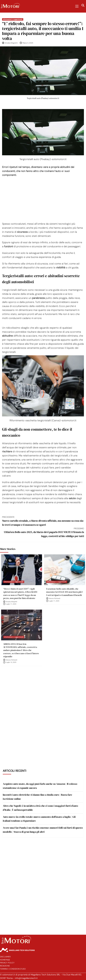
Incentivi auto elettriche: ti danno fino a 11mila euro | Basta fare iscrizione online (37, 797)
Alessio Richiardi (55, 598)
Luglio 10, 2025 (11, 662)
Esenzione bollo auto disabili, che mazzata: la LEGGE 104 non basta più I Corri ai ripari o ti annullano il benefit (64, 592)
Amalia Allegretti (11, 43)
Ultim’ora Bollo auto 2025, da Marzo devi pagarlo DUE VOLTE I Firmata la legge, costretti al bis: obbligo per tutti (43, 532)
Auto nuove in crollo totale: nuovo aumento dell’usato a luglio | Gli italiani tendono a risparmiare (39, 819)
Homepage (5, 960)
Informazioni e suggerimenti (13, 19)
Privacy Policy (7, 963)
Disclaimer (5, 957)
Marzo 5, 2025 (28, 43)
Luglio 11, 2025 (11, 604)
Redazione (5, 966)
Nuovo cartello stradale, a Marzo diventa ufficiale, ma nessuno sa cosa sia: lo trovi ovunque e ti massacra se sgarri (43, 521)
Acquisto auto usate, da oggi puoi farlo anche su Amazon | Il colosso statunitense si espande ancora (40, 786)
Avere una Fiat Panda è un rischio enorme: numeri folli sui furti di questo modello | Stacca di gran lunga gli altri (43, 830)
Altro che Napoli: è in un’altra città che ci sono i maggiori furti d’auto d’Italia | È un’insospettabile (40, 808)
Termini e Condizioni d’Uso (13, 969)
